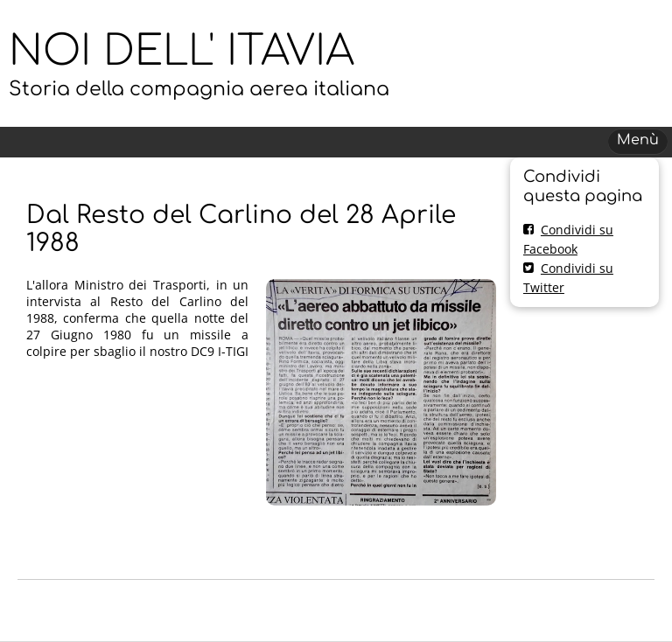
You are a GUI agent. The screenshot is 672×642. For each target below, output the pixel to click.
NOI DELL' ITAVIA (182, 52)
